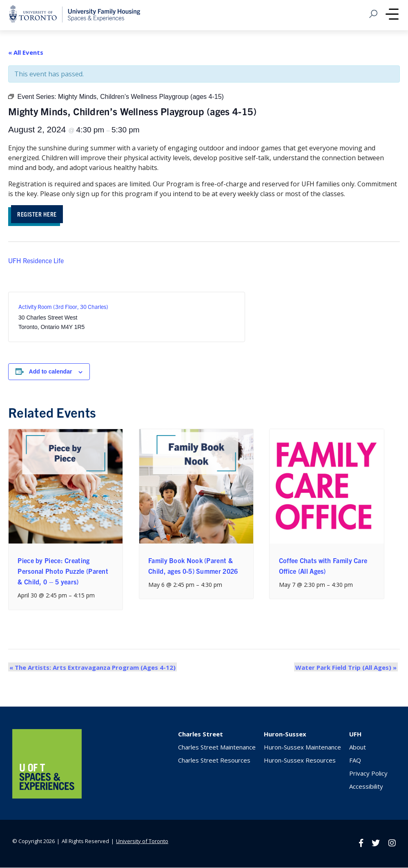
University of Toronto (142, 842)
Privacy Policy (368, 774)
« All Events (26, 52)
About (358, 748)
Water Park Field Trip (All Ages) (347, 668)
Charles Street (201, 735)
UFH (355, 735)
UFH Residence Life (36, 261)
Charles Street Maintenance (217, 748)
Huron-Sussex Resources (300, 761)
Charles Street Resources (214, 761)
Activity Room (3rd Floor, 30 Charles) (63, 308)
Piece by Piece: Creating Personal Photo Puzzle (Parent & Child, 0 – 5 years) (63, 572)
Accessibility (366, 787)
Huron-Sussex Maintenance (302, 748)
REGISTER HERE (40, 214)
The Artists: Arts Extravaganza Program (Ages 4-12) (91, 668)
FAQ (355, 761)
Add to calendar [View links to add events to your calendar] (51, 373)
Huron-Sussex (285, 735)
